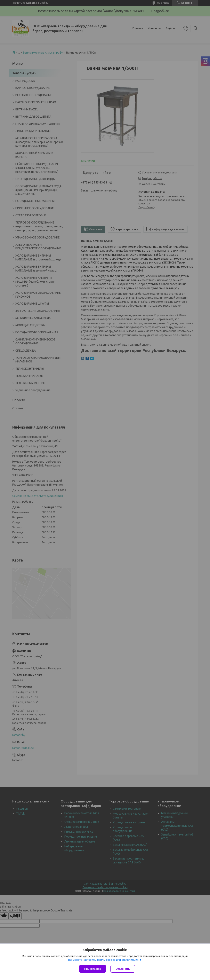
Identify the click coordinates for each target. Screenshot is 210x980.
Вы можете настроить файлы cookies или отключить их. (104, 960)
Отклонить (123, 969)
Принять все (93, 969)
